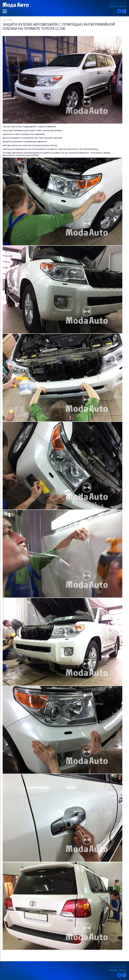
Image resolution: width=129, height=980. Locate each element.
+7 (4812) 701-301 (117, 3)
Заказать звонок (118, 6)
